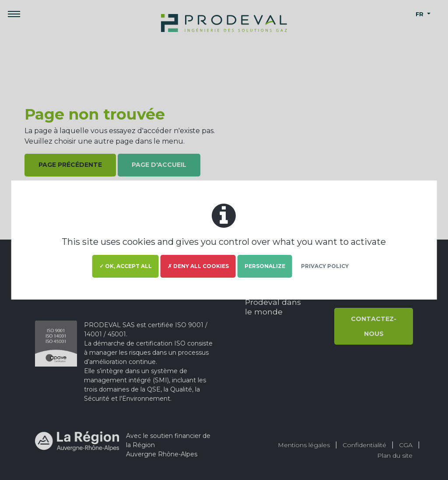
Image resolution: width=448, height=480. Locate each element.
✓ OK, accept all (126, 266)
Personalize (265, 266)
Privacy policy (325, 266)
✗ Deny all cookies (198, 266)
